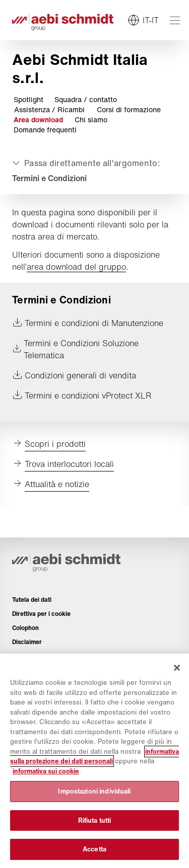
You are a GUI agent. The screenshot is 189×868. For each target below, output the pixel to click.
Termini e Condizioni (49, 178)
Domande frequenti (45, 130)
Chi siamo (91, 120)
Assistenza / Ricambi (49, 110)
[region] (94, 761)
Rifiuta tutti (95, 820)
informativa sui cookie (46, 771)
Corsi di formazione (129, 110)
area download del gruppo (76, 267)
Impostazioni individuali (94, 791)
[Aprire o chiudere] (85, 163)
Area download (38, 120)
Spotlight (28, 100)
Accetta (94, 849)
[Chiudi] (177, 668)
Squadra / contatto (86, 100)
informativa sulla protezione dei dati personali (94, 757)
